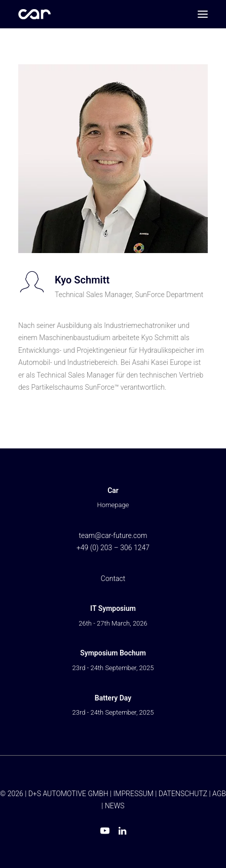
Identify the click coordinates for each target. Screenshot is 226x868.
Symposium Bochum (113, 653)
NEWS (115, 806)
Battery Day (113, 698)
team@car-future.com (113, 535)
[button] (203, 14)
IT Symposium (113, 608)
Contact (113, 578)
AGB (219, 794)
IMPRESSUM (134, 794)
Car (113, 490)
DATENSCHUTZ (183, 794)
